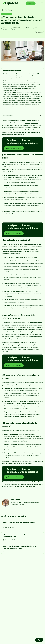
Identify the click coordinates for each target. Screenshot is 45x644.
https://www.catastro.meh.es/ (13, 393)
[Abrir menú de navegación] (42, 3)
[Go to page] (10, 3)
